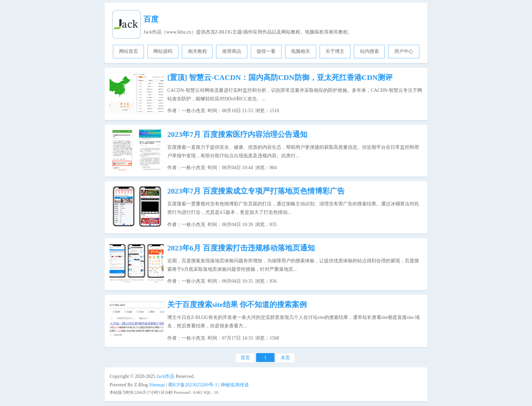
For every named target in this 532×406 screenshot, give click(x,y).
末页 (285, 358)
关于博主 (335, 51)
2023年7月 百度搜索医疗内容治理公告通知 (237, 134)
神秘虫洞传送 (235, 385)
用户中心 (404, 51)
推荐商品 (232, 51)
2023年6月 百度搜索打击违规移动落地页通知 (241, 248)
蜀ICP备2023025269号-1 (193, 385)
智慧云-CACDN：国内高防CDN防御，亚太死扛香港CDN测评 (280, 77)
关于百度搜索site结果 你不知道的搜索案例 (237, 304)
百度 (151, 19)
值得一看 (266, 51)
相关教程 (197, 51)
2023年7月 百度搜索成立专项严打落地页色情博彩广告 (256, 191)
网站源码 (163, 51)
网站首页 (129, 51)
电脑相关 (301, 51)
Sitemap (157, 385)
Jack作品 (166, 376)
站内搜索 (369, 51)
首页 (245, 358)
